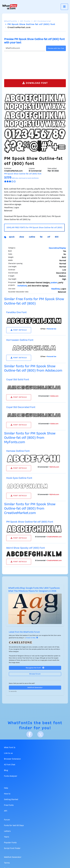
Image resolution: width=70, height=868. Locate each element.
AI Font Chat (10, 765)
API (6, 811)
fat (41, 237)
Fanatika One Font (16, 312)
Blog (6, 770)
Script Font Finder (12, 848)
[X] (40, 734)
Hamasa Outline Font (18, 451)
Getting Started (11, 800)
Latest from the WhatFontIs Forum (24, 632)
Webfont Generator (35, 688)
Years (7, 837)
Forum (7, 820)
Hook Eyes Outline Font (19, 478)
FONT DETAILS (19, 330)
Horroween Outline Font (20, 340)
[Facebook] (30, 734)
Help (6, 788)
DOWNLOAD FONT (35, 83)
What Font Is (10, 748)
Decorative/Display (57, 248)
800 (57, 237)
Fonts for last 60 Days (14, 826)
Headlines (55, 289)
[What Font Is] (10, 7)
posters (54, 283)
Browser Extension (12, 759)
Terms (7, 863)
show (22, 237)
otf (49, 237)
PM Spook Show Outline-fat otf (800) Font (30, 522)
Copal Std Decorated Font (21, 407)
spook (12, 237)
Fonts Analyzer (11, 776)
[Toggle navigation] (64, 7)
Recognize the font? (35, 668)
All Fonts (25, 21)
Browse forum (35, 674)
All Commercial (42, 21)
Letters (7, 831)
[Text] (25, 48)
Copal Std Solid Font (18, 380)
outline (32, 237)
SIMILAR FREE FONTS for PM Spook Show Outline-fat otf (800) (34, 228)
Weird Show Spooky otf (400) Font (26, 548)
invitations (22, 286)
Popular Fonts (10, 843)
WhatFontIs (11, 21)
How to (7, 794)
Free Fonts (9, 805)
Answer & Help (32, 638)
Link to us (8, 753)
